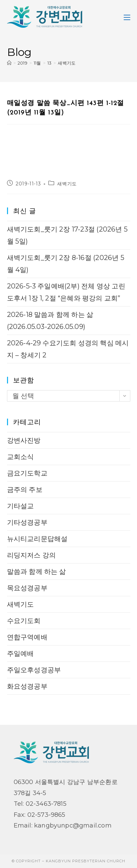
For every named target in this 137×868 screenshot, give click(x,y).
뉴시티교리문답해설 (37, 539)
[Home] (9, 63)
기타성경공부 (27, 522)
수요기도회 (24, 621)
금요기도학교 (27, 473)
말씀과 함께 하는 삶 (37, 572)
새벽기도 (67, 63)
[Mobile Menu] (127, 17)
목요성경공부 (27, 588)
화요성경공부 (27, 686)
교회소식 (21, 457)
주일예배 (21, 654)
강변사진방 (24, 440)
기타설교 (21, 506)
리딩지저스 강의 (32, 555)
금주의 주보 (25, 490)
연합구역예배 (27, 637)
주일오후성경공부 (34, 670)
